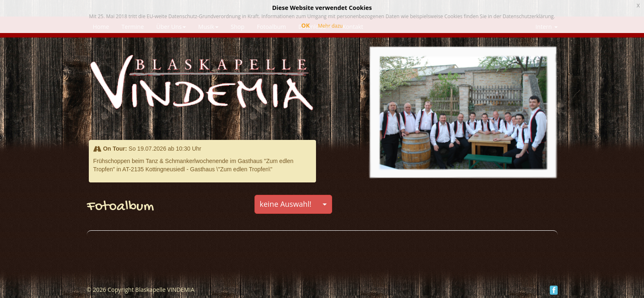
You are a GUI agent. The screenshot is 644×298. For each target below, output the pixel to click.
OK (305, 25)
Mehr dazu (330, 26)
